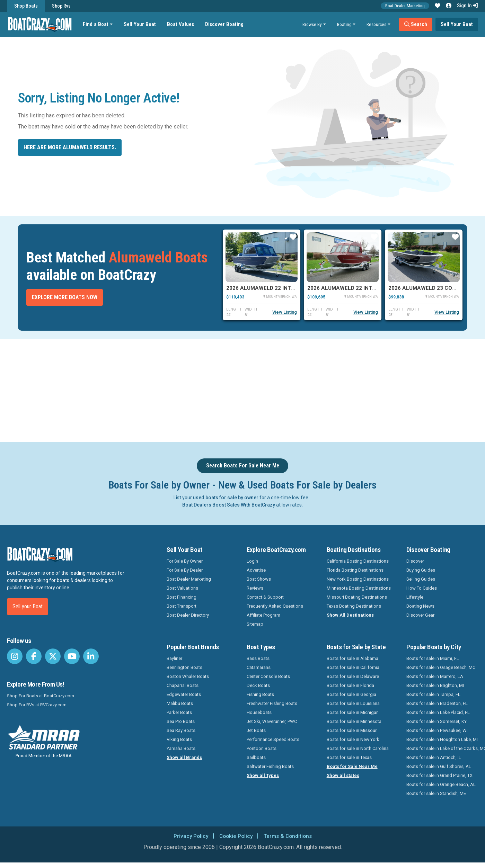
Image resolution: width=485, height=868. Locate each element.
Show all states (343, 775)
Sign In (468, 6)
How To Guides (422, 588)
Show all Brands (184, 757)
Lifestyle (415, 597)
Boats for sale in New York (353, 739)
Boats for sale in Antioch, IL (434, 757)
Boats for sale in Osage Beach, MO (441, 667)
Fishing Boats (260, 694)
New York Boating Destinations (358, 579)
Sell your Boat (28, 606)
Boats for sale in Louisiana (353, 703)
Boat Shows (259, 579)
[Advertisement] (279, 389)
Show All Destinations (350, 615)
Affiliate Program (263, 615)
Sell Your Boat (141, 24)
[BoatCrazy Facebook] (34, 656)
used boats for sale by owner (226, 498)
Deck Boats (258, 685)
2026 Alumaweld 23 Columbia (430, 288)
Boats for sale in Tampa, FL (433, 694)
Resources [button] (376, 24)
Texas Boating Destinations (354, 606)
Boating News (420, 606)
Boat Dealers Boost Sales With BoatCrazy (229, 505)
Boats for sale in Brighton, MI (435, 685)
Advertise (256, 570)
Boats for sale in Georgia (351, 694)
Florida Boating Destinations (355, 570)
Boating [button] (344, 24)
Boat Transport (182, 606)
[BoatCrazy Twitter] (53, 656)
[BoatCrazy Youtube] (72, 656)
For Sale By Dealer (185, 570)
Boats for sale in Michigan (353, 712)
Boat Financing (182, 597)
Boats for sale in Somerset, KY (436, 721)
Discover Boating (225, 24)
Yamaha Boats (181, 748)
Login (252, 561)
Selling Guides (421, 579)
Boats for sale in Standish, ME (436, 793)
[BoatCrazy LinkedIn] (91, 656)
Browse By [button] (312, 24)
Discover (415, 561)
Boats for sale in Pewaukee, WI (437, 730)
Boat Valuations (182, 588)
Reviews (255, 588)
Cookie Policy (235, 836)
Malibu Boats (180, 703)
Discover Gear (420, 615)
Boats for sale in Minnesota (354, 721)
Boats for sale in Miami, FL (433, 658)
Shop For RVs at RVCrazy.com (37, 705)
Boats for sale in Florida (350, 685)
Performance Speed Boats (273, 739)
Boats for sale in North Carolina (358, 748)
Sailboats (256, 757)
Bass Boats (258, 658)
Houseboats (259, 712)
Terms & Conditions (289, 836)
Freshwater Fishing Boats (272, 703)
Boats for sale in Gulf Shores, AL (439, 766)
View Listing (285, 312)
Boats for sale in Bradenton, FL (437, 703)
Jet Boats (256, 730)
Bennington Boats (184, 667)
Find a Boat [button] (97, 24)
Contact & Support (265, 597)
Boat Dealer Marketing (405, 6)
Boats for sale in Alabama (352, 658)
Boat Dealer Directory (188, 615)
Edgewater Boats (184, 694)
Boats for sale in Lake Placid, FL (438, 712)
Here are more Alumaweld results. (70, 147)
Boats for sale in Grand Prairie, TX (439, 775)
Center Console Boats (268, 676)
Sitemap (255, 624)
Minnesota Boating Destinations (359, 588)
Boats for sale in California (353, 667)
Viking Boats (179, 739)
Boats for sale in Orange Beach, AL (441, 784)
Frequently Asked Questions (275, 606)
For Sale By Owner (185, 561)
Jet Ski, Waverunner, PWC (272, 721)
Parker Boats (179, 712)
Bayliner (174, 658)
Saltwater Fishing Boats (270, 766)
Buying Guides (421, 570)
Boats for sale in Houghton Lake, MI (442, 739)
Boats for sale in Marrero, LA (435, 676)
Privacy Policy (189, 836)
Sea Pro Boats (181, 721)
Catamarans (259, 667)
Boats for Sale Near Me (352, 766)
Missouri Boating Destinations (357, 597)
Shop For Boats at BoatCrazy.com (41, 696)
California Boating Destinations (358, 561)
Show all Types (263, 775)
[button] (438, 6)
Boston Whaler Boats (188, 676)
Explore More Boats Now (65, 297)
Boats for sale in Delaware (353, 676)
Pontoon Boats (262, 748)
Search (416, 24)
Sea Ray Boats (181, 730)
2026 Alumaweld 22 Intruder (267, 288)
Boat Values (182, 24)
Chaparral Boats (183, 685)
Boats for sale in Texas (349, 757)
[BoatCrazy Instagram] (15, 656)
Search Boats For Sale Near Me (243, 466)
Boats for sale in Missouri (352, 730)
